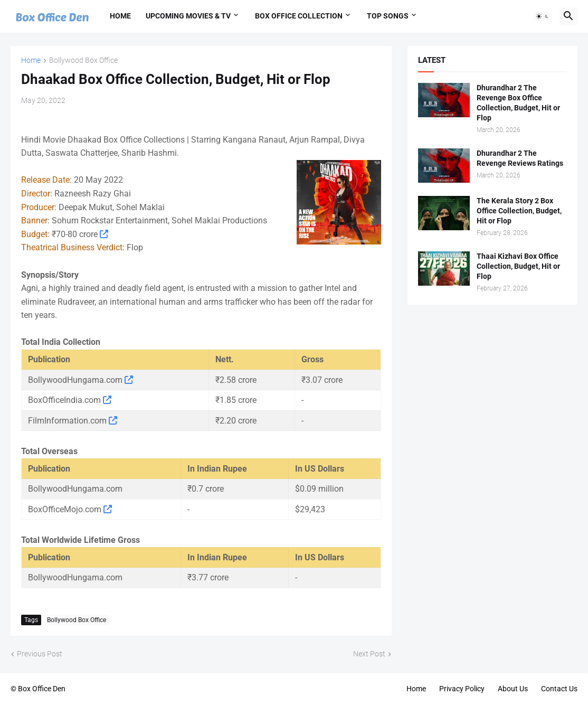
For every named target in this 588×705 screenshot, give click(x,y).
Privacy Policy (462, 689)
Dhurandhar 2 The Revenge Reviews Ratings (520, 158)
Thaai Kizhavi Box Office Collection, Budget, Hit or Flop (518, 266)
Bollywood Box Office (83, 60)
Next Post (369, 654)
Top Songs (388, 16)
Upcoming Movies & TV (188, 16)
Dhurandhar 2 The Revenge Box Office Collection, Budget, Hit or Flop (518, 103)
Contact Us (559, 689)
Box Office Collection (299, 16)
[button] (543, 16)
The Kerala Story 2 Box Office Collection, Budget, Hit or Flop (519, 211)
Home (120, 16)
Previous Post (40, 654)
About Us (513, 689)
